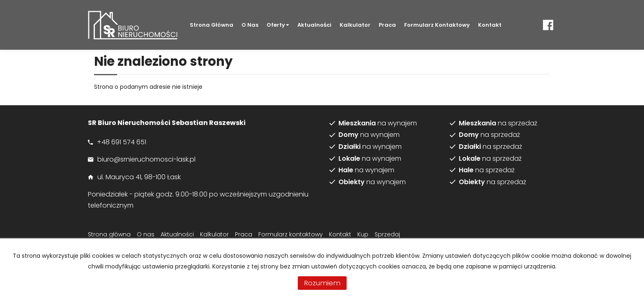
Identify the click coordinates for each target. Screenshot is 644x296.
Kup (363, 234)
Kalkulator (355, 25)
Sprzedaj (387, 234)
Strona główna (212, 25)
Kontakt (490, 25)
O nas (250, 25)
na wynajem (378, 123)
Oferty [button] (278, 25)
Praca (387, 25)
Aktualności (314, 25)
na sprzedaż (498, 123)
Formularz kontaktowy (437, 25)
